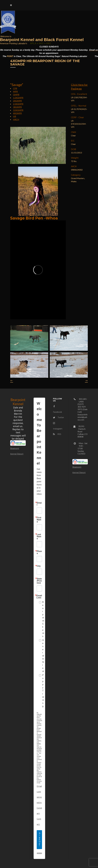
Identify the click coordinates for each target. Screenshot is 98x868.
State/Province (39, 581)
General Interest (43, 656)
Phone (39, 552)
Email (39, 504)
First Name (39, 520)
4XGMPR (17, 113)
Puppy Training (43, 691)
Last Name (39, 537)
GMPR (16, 95)
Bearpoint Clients (43, 619)
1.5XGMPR (18, 98)
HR (15, 116)
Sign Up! (40, 840)
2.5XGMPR (18, 104)
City (39, 566)
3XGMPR (17, 107)
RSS (57, 434)
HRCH (16, 119)
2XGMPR (17, 101)
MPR (15, 91)
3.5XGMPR (18, 110)
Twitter (59, 417)
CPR (15, 88)
